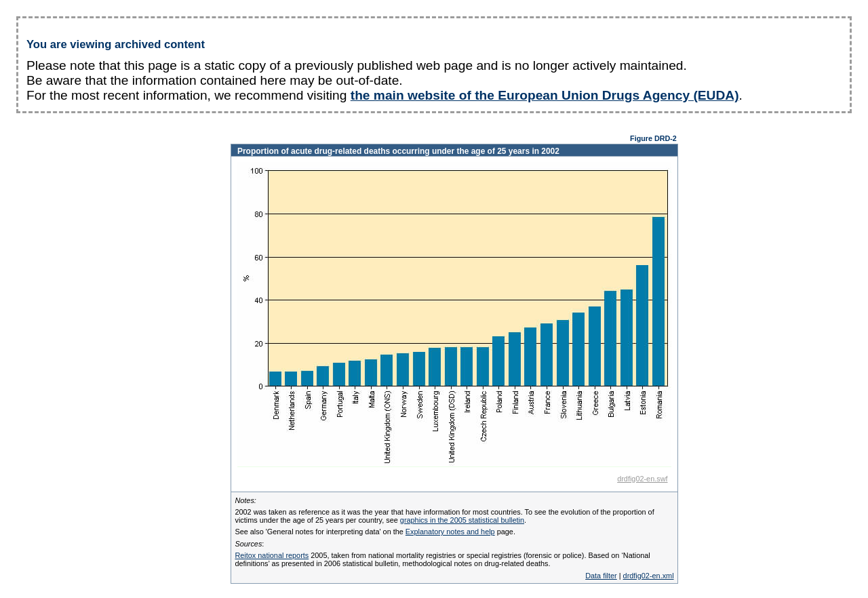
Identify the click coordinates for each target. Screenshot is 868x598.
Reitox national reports (272, 555)
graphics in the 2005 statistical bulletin (462, 520)
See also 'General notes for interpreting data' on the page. (375, 532)
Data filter (601, 576)
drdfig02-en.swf (642, 479)
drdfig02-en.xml (649, 576)
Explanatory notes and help (450, 532)
